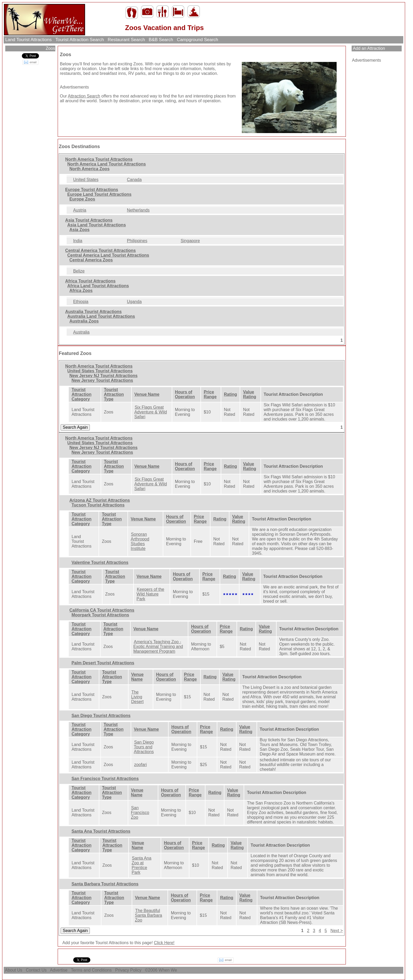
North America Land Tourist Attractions (107, 164)
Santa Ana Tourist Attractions (101, 831)
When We (168, 970)
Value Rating (250, 394)
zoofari (140, 765)
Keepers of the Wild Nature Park (150, 594)
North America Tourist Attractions (99, 159)
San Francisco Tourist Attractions (105, 779)
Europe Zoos (82, 199)
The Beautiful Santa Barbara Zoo (148, 915)
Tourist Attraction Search (80, 40)
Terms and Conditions (91, 970)
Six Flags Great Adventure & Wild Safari (151, 412)
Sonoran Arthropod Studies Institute (140, 541)
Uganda (134, 302)
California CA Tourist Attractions (102, 610)
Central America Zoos (91, 260)
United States (86, 180)
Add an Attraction (368, 48)
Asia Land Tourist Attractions (97, 225)
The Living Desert (137, 697)
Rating (230, 394)
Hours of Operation (185, 394)
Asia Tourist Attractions (89, 220)
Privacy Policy (128, 970)
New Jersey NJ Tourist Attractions (103, 376)
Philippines (137, 241)
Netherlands (138, 210)
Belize (79, 271)
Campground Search (198, 40)
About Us (14, 970)
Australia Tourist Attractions (94, 312)
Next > (337, 931)
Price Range (210, 394)
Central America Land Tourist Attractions (108, 255)
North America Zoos (89, 169)
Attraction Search (84, 96)
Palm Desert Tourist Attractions (103, 663)
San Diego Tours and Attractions (144, 747)
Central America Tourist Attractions (101, 250)
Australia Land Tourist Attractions (101, 316)
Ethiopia (81, 302)
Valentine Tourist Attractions (100, 562)
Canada (134, 180)
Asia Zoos (79, 230)
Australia (81, 332)
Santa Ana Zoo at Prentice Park (142, 865)
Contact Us (36, 970)
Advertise (59, 970)
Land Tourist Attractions (28, 40)
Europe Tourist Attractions (92, 190)
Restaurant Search (126, 40)
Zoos (50, 48)
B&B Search (161, 40)
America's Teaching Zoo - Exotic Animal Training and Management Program (158, 647)
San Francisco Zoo (140, 813)
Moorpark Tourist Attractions (100, 615)
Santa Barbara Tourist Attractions (105, 884)
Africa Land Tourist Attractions (98, 286)
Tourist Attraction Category (82, 394)
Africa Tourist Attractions (90, 281)
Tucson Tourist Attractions (98, 505)
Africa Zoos (81, 291)
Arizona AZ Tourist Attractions (100, 500)
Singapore (190, 241)
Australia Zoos (84, 321)
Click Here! (164, 943)
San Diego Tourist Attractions (101, 716)
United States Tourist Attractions (100, 371)
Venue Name (147, 394)
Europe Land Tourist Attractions (100, 194)
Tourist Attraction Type (114, 394)
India (78, 241)
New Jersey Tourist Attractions (102, 380)
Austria (80, 210)
